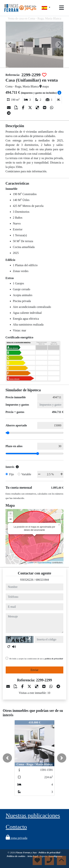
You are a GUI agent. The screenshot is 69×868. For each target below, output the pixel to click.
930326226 (27, 580)
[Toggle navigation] (61, 8)
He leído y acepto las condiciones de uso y (36, 659)
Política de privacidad (50, 852)
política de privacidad (54, 659)
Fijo (12, 474)
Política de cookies (16, 856)
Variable (26, 474)
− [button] (11, 520)
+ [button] (11, 514)
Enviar (35, 670)
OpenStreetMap (44, 563)
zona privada (17, 838)
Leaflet (31, 563)
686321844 (42, 580)
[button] (7, 758)
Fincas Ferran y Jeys (27, 852)
